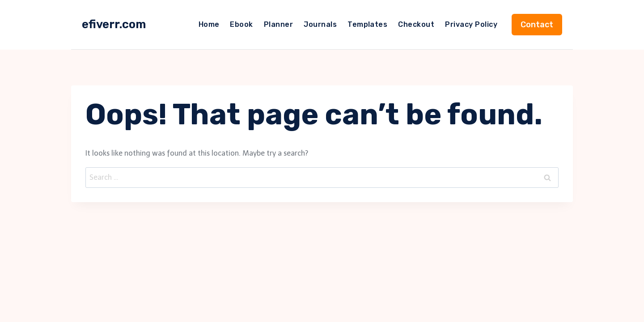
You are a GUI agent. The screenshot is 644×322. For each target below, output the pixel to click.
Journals (320, 24)
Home (209, 24)
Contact (537, 25)
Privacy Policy (471, 24)
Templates (367, 24)
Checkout (416, 24)
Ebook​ (241, 24)
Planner (278, 24)
